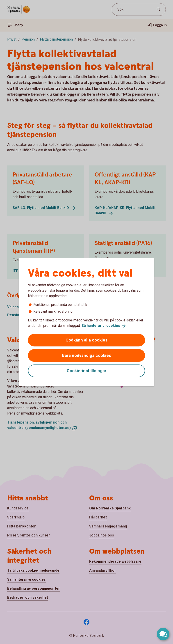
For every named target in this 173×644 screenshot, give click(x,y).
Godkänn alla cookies (86, 340)
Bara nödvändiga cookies (86, 355)
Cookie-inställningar (86, 371)
